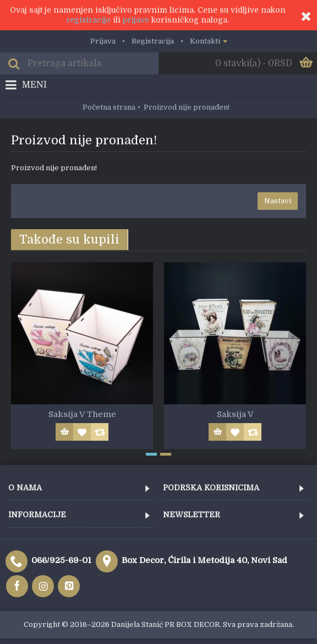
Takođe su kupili (69, 239)
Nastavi (278, 201)
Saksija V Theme (82, 414)
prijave (136, 20)
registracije (88, 20)
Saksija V (235, 414)
